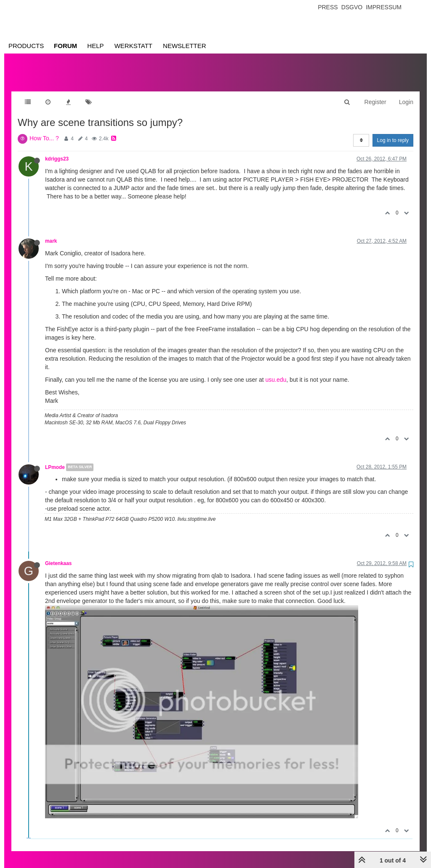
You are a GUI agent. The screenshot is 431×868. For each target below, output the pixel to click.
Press (328, 7)
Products (26, 46)
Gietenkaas (58, 555)
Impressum (384, 7)
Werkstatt (133, 46)
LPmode (55, 459)
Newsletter (185, 46)
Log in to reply (393, 132)
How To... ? (44, 130)
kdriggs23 (57, 150)
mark (51, 233)
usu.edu (276, 371)
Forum (65, 46)
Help (95, 46)
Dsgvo (352, 7)
